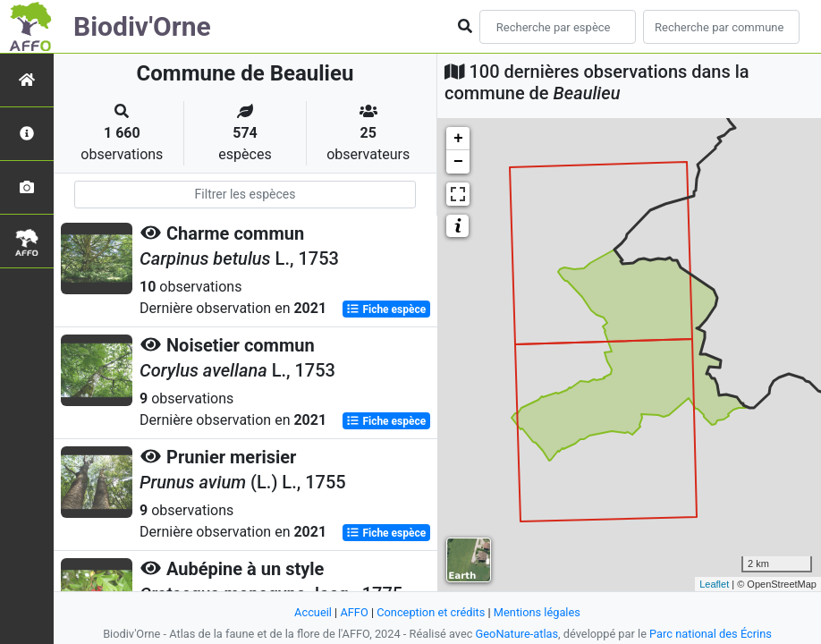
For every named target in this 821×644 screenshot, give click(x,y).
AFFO (354, 612)
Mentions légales (537, 612)
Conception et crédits (431, 612)
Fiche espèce (386, 309)
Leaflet (714, 584)
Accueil (313, 612)
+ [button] (458, 139)
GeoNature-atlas (517, 634)
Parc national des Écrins (711, 634)
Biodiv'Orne (142, 26)
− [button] (458, 162)
